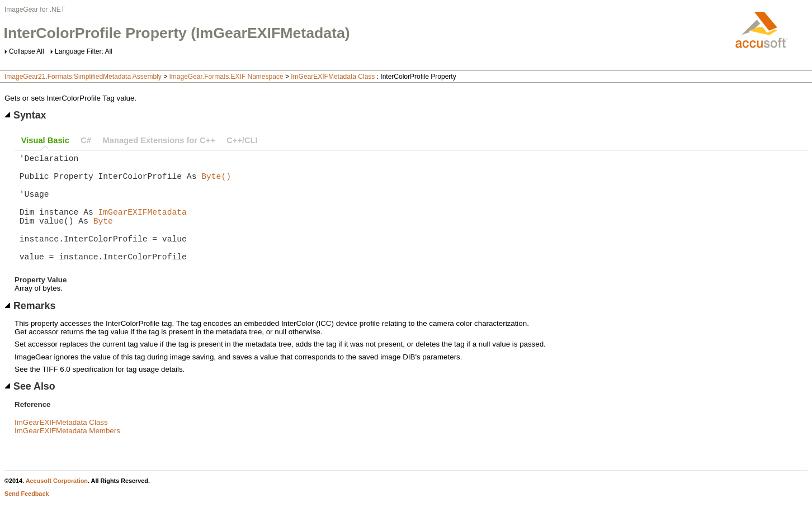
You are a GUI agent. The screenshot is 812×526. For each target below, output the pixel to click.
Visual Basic (45, 140)
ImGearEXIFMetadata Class (333, 77)
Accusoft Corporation (57, 505)
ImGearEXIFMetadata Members (67, 455)
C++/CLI (242, 140)
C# (86, 140)
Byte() (216, 182)
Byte (103, 236)
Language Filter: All (84, 51)
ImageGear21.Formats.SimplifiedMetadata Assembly (83, 77)
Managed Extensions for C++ (159, 140)
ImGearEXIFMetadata (143, 225)
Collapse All (27, 51)
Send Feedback (27, 518)
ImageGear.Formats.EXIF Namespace (226, 77)
